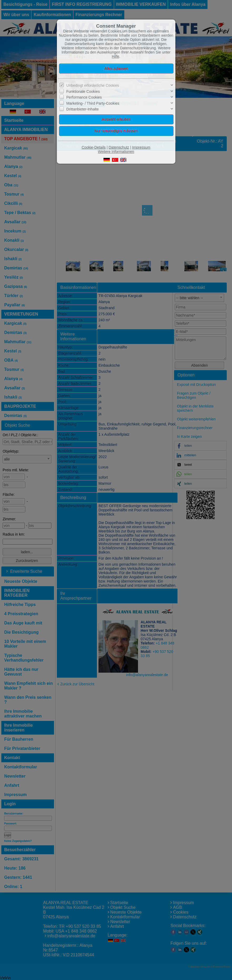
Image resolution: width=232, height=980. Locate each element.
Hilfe (116, 56)
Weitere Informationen (116, 152)
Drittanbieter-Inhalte (83, 109)
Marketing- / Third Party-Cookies (93, 103)
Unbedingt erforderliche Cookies (93, 85)
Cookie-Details (94, 147)
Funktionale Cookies (83, 91)
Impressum (141, 147)
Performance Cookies (84, 97)
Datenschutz (119, 147)
